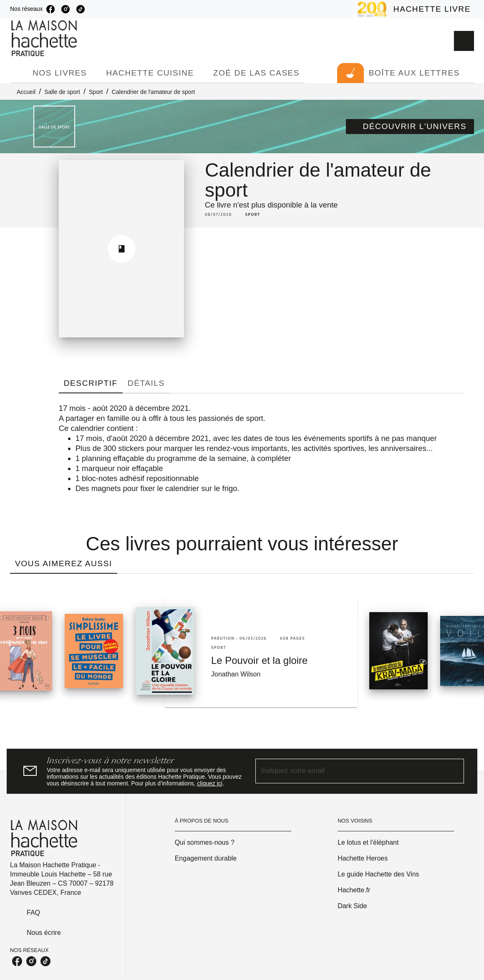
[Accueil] (45, 38)
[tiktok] (81, 9)
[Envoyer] (454, 771)
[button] (410, 127)
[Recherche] (464, 41)
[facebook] (50, 9)
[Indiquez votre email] (349, 771)
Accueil (26, 92)
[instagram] (66, 9)
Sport (96, 92)
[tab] (19, 73)
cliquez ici (210, 783)
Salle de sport (62, 92)
